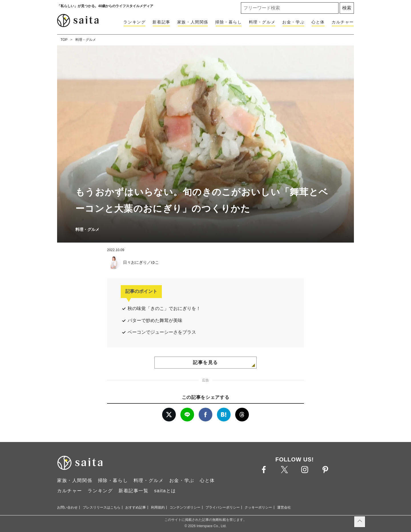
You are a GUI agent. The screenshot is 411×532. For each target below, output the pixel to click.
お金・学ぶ (293, 22)
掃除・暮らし (229, 22)
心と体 (318, 22)
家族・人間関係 (193, 22)
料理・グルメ (262, 22)
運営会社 (284, 507)
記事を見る (205, 362)
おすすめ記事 (136, 507)
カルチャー (343, 22)
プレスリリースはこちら (102, 507)
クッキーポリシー (258, 507)
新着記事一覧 (134, 491)
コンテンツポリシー (185, 507)
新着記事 (161, 22)
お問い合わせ (67, 507)
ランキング (134, 22)
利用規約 (158, 507)
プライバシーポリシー (223, 507)
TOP (64, 40)
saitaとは (165, 491)
